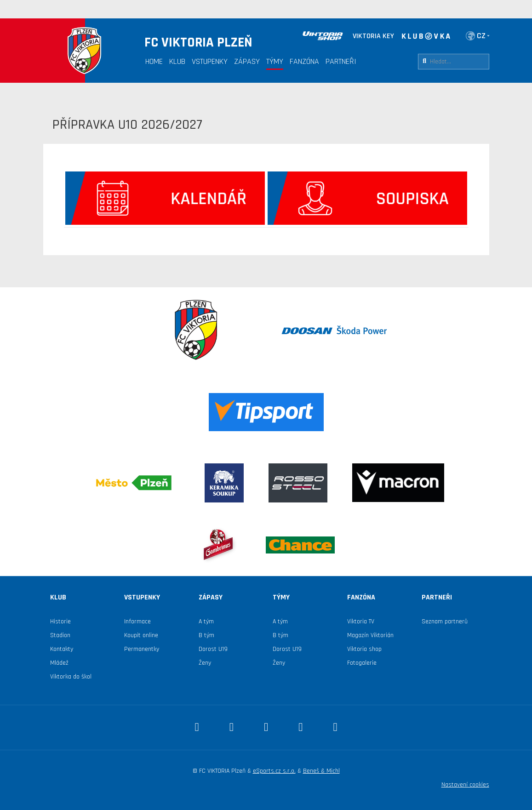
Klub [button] (177, 61)
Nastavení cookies (465, 785)
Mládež (59, 663)
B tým (206, 635)
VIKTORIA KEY (373, 36)
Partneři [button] (341, 61)
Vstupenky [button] (210, 61)
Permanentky (142, 649)
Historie (60, 622)
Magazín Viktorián (370, 635)
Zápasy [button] (247, 61)
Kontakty (62, 649)
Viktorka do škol (71, 677)
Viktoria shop (364, 649)
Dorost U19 (213, 649)
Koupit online (141, 635)
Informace (137, 622)
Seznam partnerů (445, 622)
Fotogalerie (362, 663)
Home (154, 61)
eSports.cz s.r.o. (274, 771)
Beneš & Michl (321, 771)
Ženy (205, 663)
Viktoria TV (361, 622)
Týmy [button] (275, 61)
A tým (206, 622)
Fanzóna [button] (304, 61)
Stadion (60, 635)
